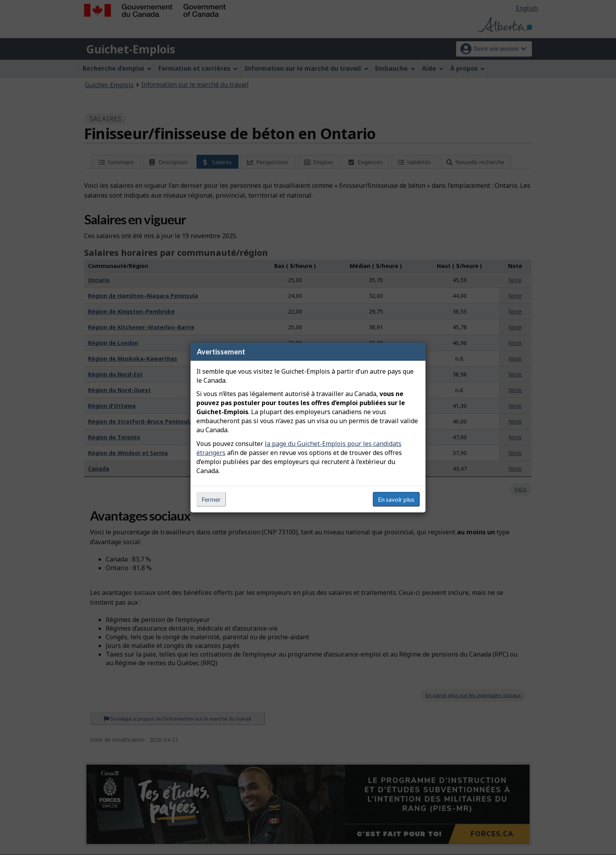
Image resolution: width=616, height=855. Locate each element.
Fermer (211, 499)
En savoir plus (396, 499)
